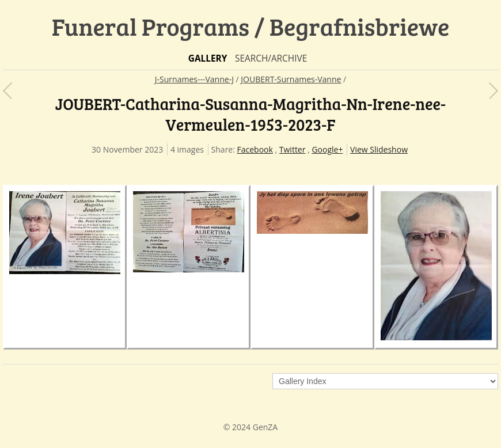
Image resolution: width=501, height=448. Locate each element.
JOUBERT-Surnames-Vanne (291, 79)
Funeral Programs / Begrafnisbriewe (251, 26)
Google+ (327, 149)
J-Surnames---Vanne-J (194, 79)
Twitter (293, 149)
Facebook (255, 149)
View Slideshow (379, 149)
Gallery (208, 58)
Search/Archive (271, 58)
